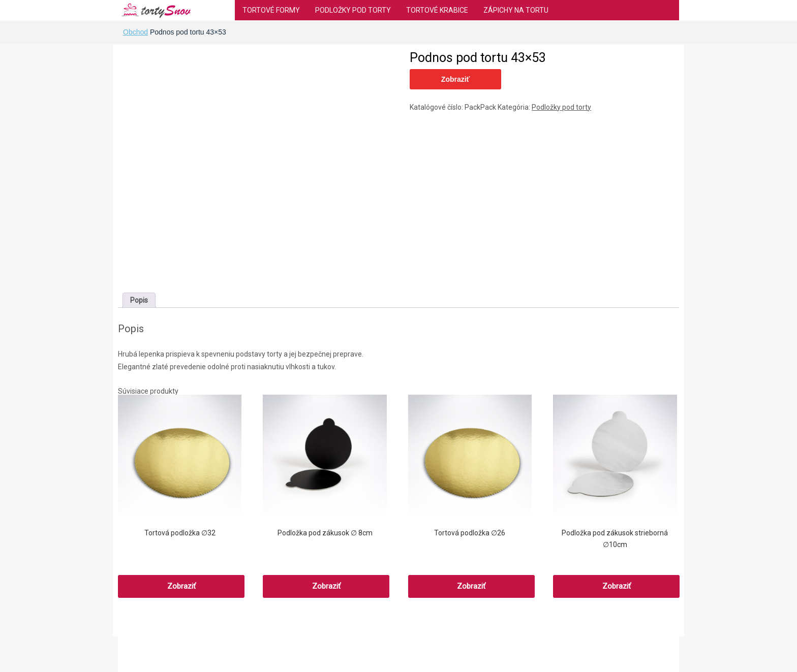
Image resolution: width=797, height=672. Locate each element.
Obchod (135, 32)
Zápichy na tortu (516, 10)
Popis (139, 300)
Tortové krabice (437, 10)
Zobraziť (456, 79)
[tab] (139, 300)
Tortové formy (271, 10)
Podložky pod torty (353, 10)
